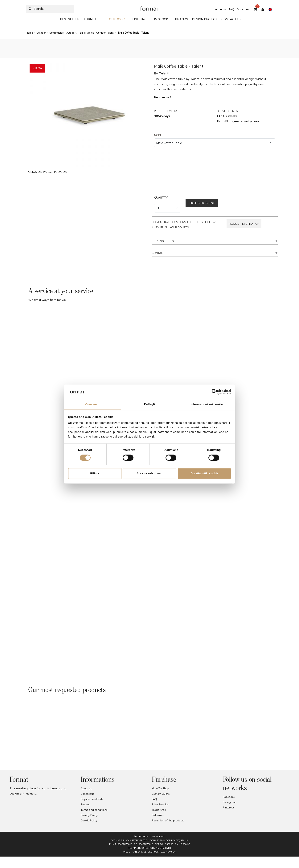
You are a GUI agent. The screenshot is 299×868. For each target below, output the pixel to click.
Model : (159, 135)
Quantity (161, 198)
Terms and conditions (94, 810)
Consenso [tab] (92, 404)
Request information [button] (244, 224)
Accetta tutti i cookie (204, 474)
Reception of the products (168, 820)
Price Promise (160, 804)
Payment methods (92, 799)
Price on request (202, 203)
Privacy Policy (89, 815)
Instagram (229, 802)
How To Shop (160, 788)
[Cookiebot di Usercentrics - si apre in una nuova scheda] (214, 392)
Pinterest (228, 807)
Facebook (229, 797)
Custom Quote (161, 794)
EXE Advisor (169, 852)
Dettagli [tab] (149, 404)
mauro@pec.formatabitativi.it (152, 848)
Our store (243, 9)
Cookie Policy (89, 820)
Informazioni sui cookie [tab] (207, 404)
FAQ (232, 9)
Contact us (87, 794)
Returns (85, 804)
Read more (162, 97)
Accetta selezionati (149, 474)
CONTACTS (159, 253)
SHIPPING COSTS (163, 241)
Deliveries (158, 815)
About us (221, 9)
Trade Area (159, 810)
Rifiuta (95, 474)
